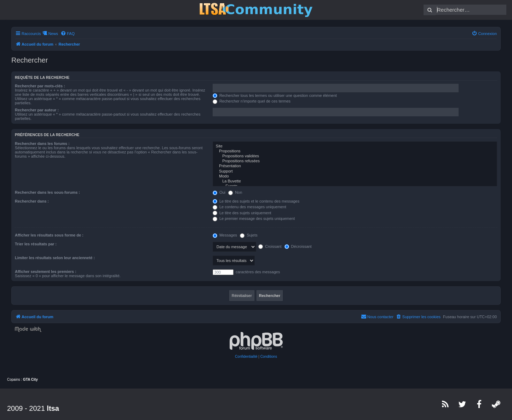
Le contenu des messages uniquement (249, 207)
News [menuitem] (53, 34)
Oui (219, 192)
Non (235, 192)
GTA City (30, 380)
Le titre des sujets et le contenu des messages (256, 201)
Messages (225, 235)
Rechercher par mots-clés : (40, 86)
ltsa (53, 408)
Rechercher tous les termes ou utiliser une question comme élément (275, 95)
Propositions (355, 151)
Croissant (270, 246)
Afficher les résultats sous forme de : (49, 235)
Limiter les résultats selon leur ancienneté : (55, 258)
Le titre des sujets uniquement (242, 213)
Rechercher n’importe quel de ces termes (252, 101)
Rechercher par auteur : (37, 110)
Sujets (249, 235)
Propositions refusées (355, 161)
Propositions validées (355, 156)
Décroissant (298, 246)
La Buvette (355, 181)
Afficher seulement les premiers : (46, 272)
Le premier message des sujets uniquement (254, 218)
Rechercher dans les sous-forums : (47, 192)
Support (355, 171)
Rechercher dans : (32, 201)
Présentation (355, 166)
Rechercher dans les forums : (42, 144)
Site (355, 146)
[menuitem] (68, 34)
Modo (355, 176)
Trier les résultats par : (36, 244)
